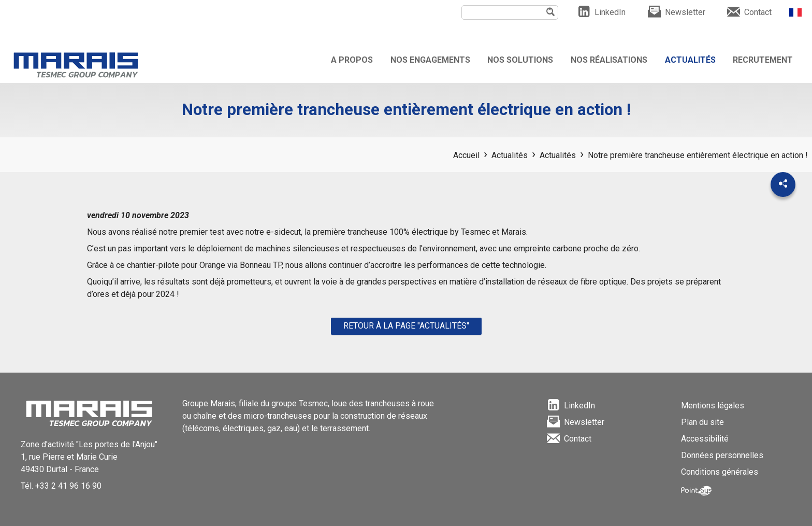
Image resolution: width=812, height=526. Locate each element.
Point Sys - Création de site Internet (696, 491)
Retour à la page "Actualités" (406, 326)
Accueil (466, 155)
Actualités (510, 155)
